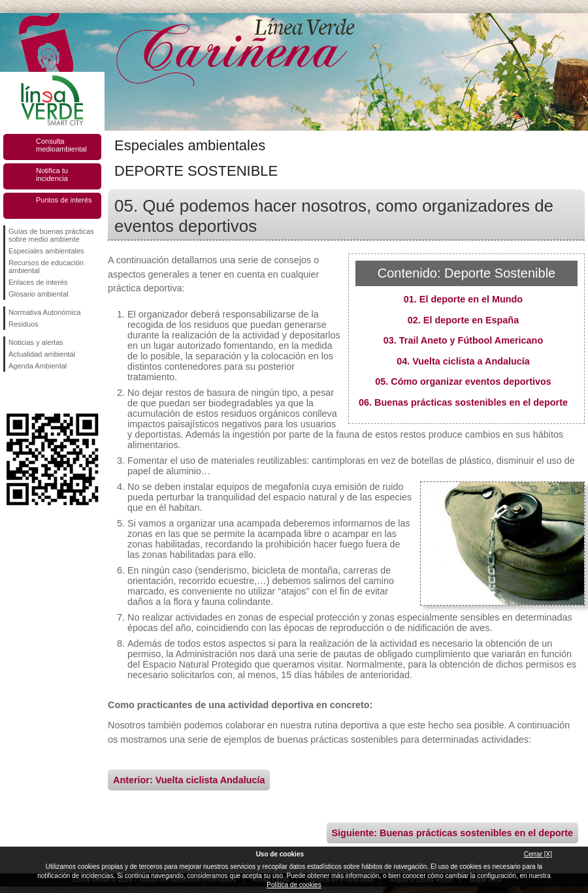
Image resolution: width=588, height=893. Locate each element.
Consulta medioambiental (61, 145)
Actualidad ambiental (42, 354)
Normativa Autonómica (45, 312)
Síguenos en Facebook (11, 393)
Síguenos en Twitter (33, 393)
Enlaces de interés (38, 282)
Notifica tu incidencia (52, 174)
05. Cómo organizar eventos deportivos (463, 382)
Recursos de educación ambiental (46, 267)
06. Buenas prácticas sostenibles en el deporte (463, 402)
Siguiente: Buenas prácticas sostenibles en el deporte (452, 833)
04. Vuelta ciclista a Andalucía (463, 361)
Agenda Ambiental (38, 366)
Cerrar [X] (538, 854)
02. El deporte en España (463, 320)
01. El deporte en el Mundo (463, 299)
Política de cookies (294, 885)
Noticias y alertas (36, 342)
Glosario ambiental (39, 294)
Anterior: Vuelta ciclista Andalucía (189, 780)
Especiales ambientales (46, 251)
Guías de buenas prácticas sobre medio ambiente (51, 235)
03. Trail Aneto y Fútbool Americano (463, 340)
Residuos (24, 324)
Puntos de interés (64, 200)
